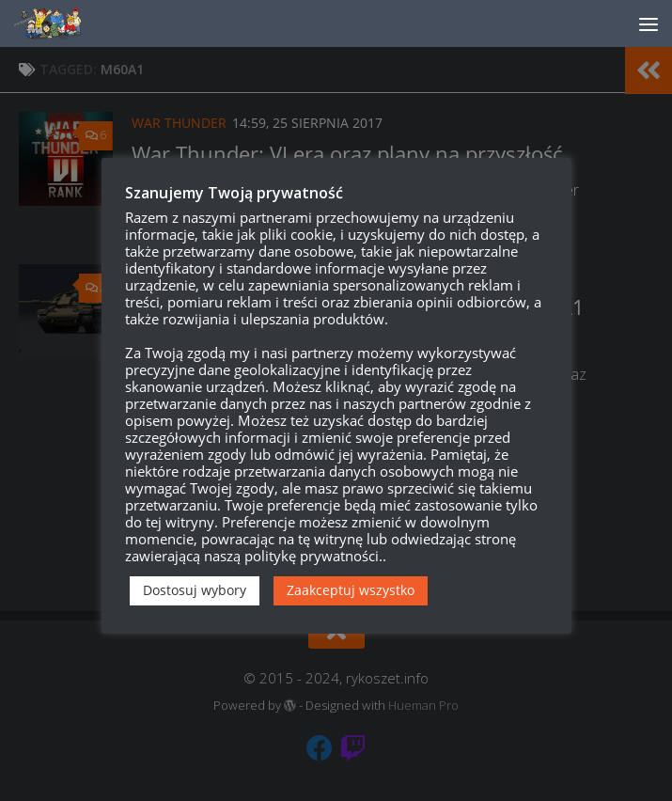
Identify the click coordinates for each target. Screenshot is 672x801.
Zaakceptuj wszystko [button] (351, 590)
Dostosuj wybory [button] (195, 590)
